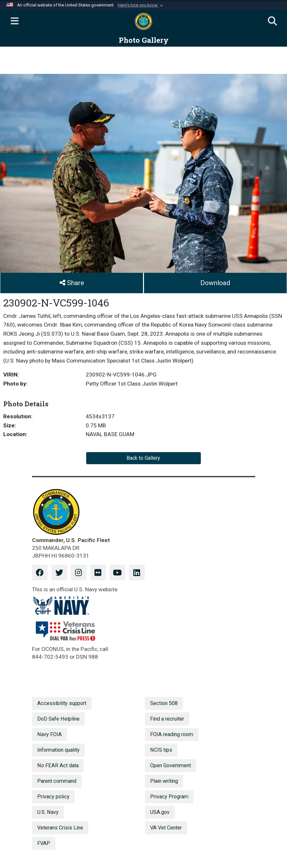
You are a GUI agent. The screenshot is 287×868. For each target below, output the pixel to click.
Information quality (58, 750)
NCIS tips (161, 750)
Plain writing (164, 781)
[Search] (272, 21)
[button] (141, 5)
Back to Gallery (143, 458)
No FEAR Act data (58, 765)
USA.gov (160, 812)
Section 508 (164, 703)
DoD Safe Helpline (58, 719)
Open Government (171, 765)
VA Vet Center (166, 828)
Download (215, 283)
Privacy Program (169, 797)
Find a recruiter (167, 719)
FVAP (44, 843)
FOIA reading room (172, 734)
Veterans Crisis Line (60, 828)
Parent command (57, 781)
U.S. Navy (48, 812)
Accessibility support (62, 703)
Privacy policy (53, 797)
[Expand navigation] (15, 21)
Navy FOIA (50, 734)
